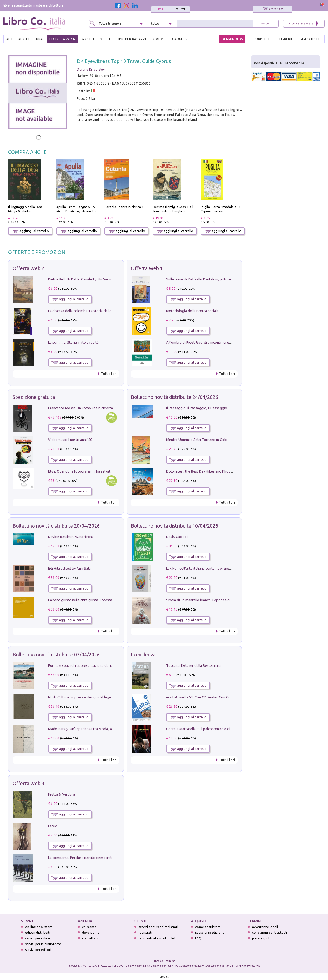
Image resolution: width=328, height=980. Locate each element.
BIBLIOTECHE (310, 39)
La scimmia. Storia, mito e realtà (73, 342)
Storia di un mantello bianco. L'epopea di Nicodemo (207, 600)
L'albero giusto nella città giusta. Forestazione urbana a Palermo (99, 600)
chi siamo (89, 927)
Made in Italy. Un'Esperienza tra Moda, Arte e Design (90, 729)
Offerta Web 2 (28, 268)
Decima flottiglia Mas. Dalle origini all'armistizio (190, 207)
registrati (180, 9)
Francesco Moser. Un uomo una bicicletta (80, 408)
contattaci (90, 938)
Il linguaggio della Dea (25, 207)
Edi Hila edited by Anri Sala (69, 568)
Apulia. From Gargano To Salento (82, 207)
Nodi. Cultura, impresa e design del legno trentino (87, 697)
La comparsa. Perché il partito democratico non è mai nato (94, 857)
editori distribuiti (38, 932)
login (161, 9)
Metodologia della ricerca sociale (192, 311)
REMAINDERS (232, 39)
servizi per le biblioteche (43, 944)
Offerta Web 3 (28, 783)
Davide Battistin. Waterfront (71, 537)
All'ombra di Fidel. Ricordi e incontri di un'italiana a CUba (211, 342)
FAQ (198, 938)
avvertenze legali (265, 927)
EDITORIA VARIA (62, 39)
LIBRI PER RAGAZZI (131, 39)
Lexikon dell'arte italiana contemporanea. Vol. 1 (204, 568)
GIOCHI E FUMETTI (96, 39)
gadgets (180, 39)
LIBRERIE (286, 39)
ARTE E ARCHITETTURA (24, 39)
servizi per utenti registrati (158, 927)
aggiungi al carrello (30, 231)
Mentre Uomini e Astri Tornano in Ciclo (197, 440)
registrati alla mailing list (157, 938)
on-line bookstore (39, 927)
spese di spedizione (210, 932)
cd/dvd (159, 39)
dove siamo (91, 932)
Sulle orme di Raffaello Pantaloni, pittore (199, 279)
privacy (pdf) (261, 938)
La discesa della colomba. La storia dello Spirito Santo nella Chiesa (101, 311)
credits (164, 977)
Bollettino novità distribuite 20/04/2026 (56, 526)
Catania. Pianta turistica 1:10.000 (130, 207)
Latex (52, 826)
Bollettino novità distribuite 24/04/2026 (175, 397)
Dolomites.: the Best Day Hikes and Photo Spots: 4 (206, 471)
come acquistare (208, 927)
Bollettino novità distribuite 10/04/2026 (175, 526)
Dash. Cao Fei (177, 537)
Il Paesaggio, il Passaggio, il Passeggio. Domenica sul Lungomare (217, 408)
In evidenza (143, 655)
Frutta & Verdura (61, 794)
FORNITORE (263, 39)
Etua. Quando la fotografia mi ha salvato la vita (86, 471)
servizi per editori (38, 950)
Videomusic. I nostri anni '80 (70, 440)
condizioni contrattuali (270, 932)
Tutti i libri (109, 374)
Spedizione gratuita (34, 397)
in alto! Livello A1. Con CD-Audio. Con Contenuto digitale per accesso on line (226, 697)
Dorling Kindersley (91, 69)
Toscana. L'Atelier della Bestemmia (193, 665)
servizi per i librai (38, 938)
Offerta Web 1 (147, 268)
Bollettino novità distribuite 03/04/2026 (56, 655)
